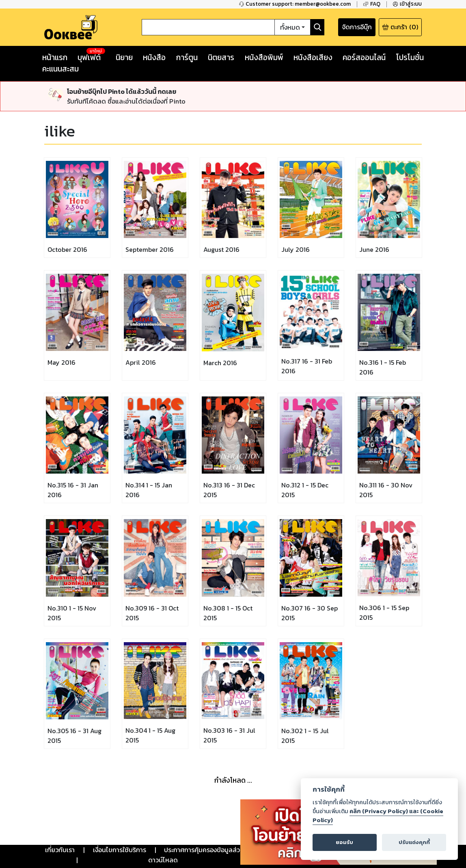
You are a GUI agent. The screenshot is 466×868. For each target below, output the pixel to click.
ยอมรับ (344, 842)
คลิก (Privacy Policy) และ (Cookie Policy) (378, 816)
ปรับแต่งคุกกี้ (414, 842)
